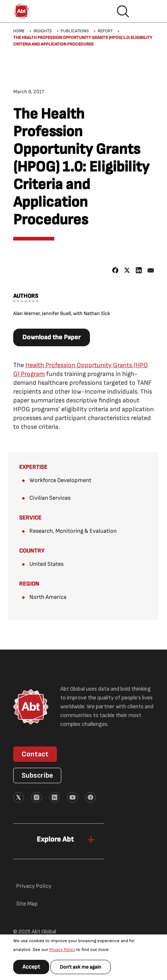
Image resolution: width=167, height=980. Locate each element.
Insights (43, 31)
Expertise (33, 467)
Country (32, 551)
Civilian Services (50, 498)
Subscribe (37, 775)
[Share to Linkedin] (139, 270)
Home (19, 31)
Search (123, 11)
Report (105, 31)
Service (30, 518)
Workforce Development (60, 480)
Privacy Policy (62, 950)
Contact (35, 754)
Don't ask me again (81, 967)
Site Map (27, 904)
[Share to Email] (151, 270)
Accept (31, 967)
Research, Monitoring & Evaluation (73, 531)
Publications (75, 31)
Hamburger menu (146, 11)
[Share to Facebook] (115, 270)
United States (46, 564)
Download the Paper (52, 337)
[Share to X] (127, 270)
